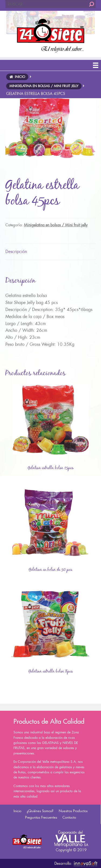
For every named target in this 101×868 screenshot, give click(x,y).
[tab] (50, 252)
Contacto (69, 817)
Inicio (17, 811)
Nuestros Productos (73, 811)
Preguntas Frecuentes (41, 817)
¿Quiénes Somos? (40, 811)
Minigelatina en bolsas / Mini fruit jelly (56, 225)
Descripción (16, 252)
